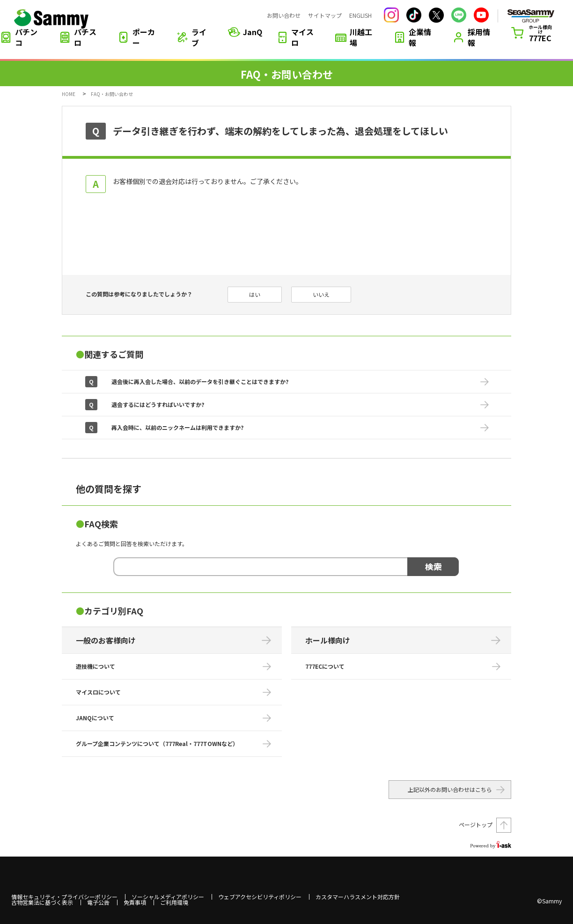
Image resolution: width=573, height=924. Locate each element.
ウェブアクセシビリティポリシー (260, 897)
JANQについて (95, 718)
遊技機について (95, 666)
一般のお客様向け (106, 640)
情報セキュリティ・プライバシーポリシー (64, 897)
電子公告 (98, 902)
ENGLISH (360, 15)
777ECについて (325, 666)
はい (255, 294)
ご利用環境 (174, 902)
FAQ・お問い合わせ (112, 94)
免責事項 (135, 902)
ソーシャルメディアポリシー (168, 897)
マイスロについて (98, 692)
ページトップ (476, 824)
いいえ (321, 294)
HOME (69, 94)
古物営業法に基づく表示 (42, 902)
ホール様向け (328, 640)
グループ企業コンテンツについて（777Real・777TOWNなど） (157, 743)
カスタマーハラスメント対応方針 (358, 897)
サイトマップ (325, 15)
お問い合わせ (284, 15)
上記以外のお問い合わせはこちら (450, 789)
